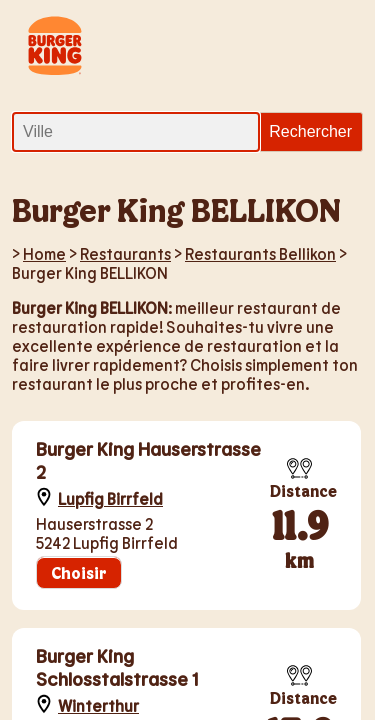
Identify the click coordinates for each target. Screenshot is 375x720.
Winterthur (98, 705)
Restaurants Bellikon (260, 253)
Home (44, 253)
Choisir (79, 572)
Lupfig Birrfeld (110, 498)
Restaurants (125, 253)
